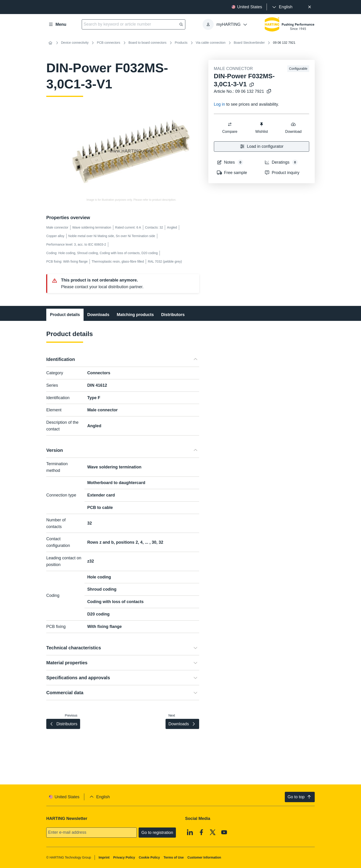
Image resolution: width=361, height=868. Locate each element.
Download (293, 128)
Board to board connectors (147, 43)
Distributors (173, 315)
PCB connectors (109, 43)
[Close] (310, 7)
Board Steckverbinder (249, 43)
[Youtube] (224, 832)
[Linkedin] (190, 832)
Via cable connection (211, 43)
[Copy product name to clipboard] (252, 85)
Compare (230, 128)
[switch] (230, 124)
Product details (65, 315)
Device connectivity (75, 43)
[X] (213, 832)
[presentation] (282, 7)
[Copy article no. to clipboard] (269, 91)
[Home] (50, 43)
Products (181, 43)
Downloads (98, 315)
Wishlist (261, 128)
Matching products (135, 315)
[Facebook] (201, 832)
